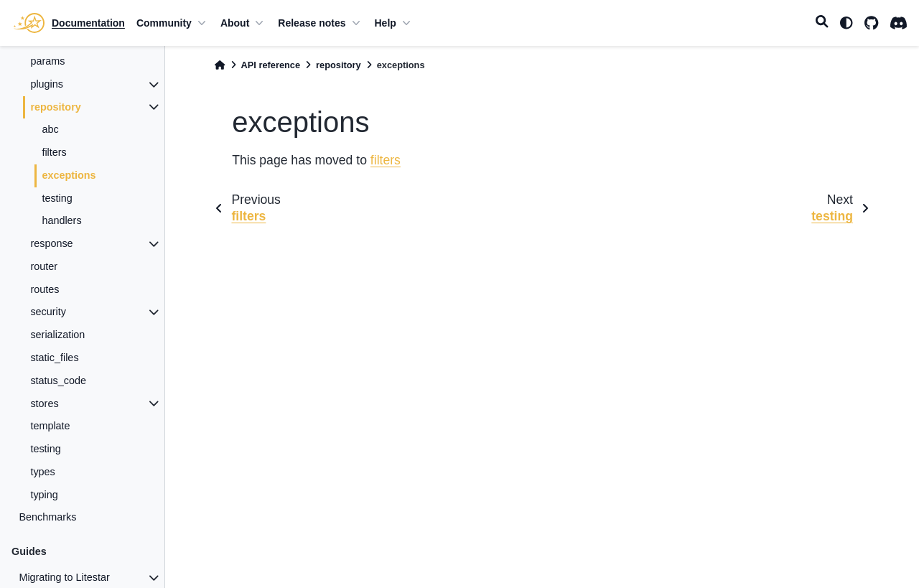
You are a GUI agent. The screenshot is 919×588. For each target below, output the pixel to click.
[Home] (220, 65)
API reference (271, 65)
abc (50, 129)
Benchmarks (47, 517)
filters (54, 152)
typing (44, 495)
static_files (54, 358)
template (50, 426)
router (44, 266)
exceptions (69, 175)
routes (45, 289)
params (47, 61)
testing (57, 198)
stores (44, 403)
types (42, 472)
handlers (61, 220)
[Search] (822, 23)
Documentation (88, 23)
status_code (58, 381)
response (51, 243)
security (48, 312)
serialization (57, 335)
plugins (47, 84)
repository (55, 107)
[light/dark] (846, 23)
